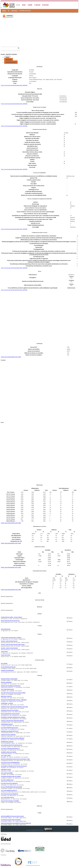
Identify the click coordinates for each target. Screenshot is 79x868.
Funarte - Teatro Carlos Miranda (9, 648)
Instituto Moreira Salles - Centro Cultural (11, 617)
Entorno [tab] (9, 60)
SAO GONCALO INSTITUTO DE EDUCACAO (12, 745)
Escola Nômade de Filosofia (8, 667)
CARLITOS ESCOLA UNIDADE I (8, 735)
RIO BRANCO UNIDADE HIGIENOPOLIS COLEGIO (13, 717)
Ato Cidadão (4, 663)
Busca (37, 5)
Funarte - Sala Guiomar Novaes (9, 641)
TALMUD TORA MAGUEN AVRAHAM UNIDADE (12, 721)
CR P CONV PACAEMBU (7, 773)
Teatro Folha (4, 651)
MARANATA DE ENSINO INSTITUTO (10, 731)
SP (9, 11)
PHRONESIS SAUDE (6, 769)
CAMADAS (9, 16)
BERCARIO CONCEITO (6, 696)
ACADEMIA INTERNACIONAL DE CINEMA (11, 776)
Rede (24, 5)
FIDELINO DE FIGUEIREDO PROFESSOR (11, 686)
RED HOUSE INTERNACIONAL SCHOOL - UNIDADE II (14, 700)
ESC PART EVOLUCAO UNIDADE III (9, 794)
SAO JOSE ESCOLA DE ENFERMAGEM (10, 762)
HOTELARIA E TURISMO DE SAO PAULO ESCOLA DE (14, 766)
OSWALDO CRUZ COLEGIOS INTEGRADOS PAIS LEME (14, 707)
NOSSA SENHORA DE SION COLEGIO (10, 714)
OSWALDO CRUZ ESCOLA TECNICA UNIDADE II (13, 738)
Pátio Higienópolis (6, 629)
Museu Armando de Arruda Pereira (10, 621)
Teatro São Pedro (6, 655)
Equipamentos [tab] (11, 62)
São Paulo (14, 11)
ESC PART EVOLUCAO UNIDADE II (9, 783)
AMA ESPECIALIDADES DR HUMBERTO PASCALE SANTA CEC (16, 823)
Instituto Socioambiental (7, 670)
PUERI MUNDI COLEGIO (7, 724)
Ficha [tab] (7, 57)
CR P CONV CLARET (6, 755)
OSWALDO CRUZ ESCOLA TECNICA (10, 710)
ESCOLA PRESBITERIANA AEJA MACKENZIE (12, 787)
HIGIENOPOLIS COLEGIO (7, 742)
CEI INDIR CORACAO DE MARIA (9, 752)
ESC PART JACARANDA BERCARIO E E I (10, 749)
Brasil (4, 11)
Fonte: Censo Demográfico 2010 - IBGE (11, 357)
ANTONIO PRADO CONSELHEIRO (9, 679)
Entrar (46, 5)
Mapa (18, 5)
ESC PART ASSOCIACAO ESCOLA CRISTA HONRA (13, 693)
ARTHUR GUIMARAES (6, 682)
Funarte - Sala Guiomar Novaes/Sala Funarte (13, 644)
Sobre (30, 5)
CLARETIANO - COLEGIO (7, 703)
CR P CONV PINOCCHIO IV (7, 689)
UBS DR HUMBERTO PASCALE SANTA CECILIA (12, 816)
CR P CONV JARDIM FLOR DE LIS (9, 790)
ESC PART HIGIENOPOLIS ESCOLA (9, 728)
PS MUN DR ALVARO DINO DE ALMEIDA (11, 820)
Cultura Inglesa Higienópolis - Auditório (11, 637)
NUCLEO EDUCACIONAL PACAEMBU (10, 801)
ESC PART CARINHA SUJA (7, 780)
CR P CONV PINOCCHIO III (7, 797)
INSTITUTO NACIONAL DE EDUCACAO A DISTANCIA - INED (15, 759)
